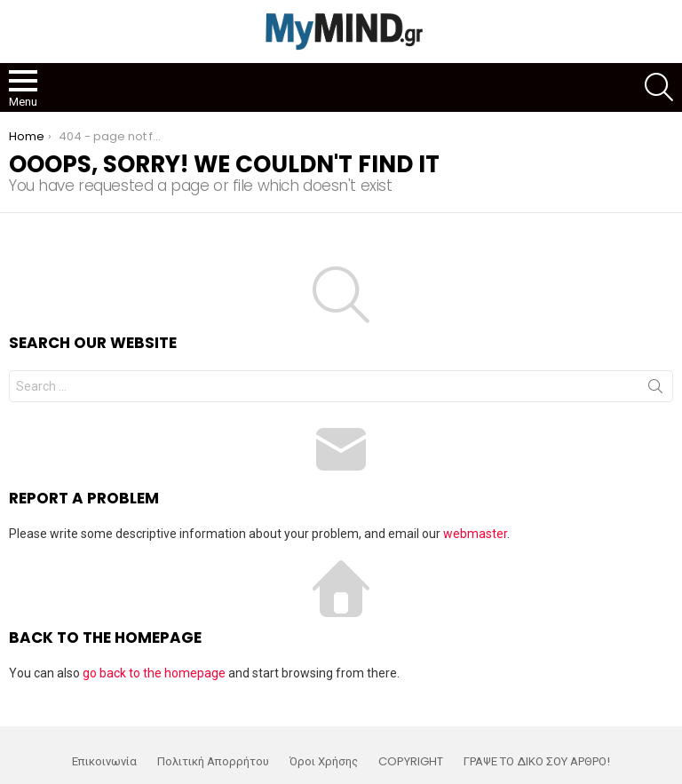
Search (655, 390)
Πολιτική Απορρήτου (213, 762)
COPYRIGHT (411, 762)
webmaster (475, 534)
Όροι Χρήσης (324, 762)
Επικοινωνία (104, 762)
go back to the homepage (154, 673)
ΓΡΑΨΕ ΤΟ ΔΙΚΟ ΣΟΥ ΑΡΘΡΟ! (537, 762)
